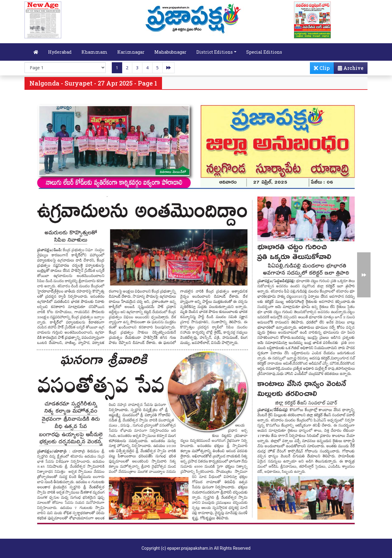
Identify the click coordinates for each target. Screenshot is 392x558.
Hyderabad (60, 52)
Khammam (94, 52)
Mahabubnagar (170, 52)
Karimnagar (131, 52)
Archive (349, 69)
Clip (322, 68)
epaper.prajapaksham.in (190, 548)
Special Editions (264, 52)
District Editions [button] (215, 52)
